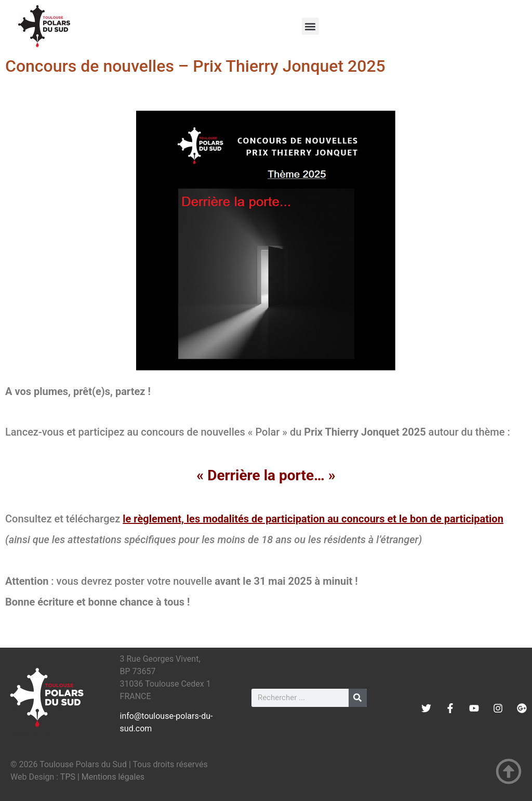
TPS (68, 777)
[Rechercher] (358, 698)
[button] (310, 26)
